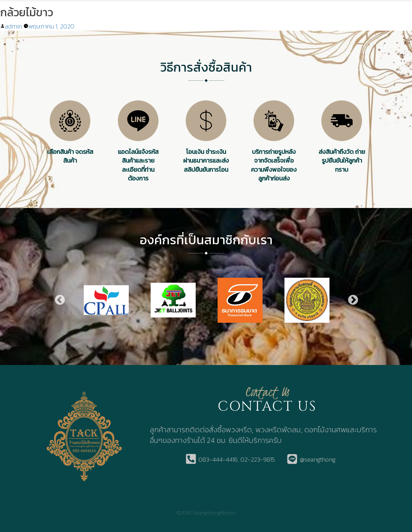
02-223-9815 (258, 460)
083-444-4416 (218, 460)
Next (353, 300)
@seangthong (318, 460)
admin (13, 26)
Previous (59, 300)
